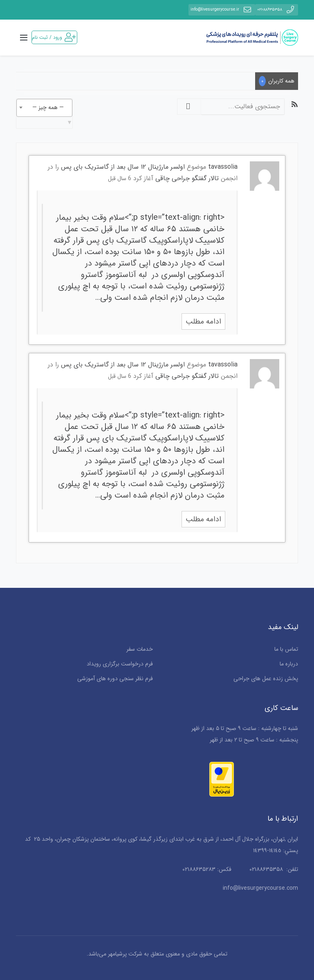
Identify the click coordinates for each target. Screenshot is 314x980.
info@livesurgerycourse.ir (222, 10)
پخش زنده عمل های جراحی (266, 679)
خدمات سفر (140, 649)
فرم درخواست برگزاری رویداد (120, 664)
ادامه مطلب (203, 321)
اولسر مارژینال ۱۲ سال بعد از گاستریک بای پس (123, 167)
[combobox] (44, 108)
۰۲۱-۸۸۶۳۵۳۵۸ (277, 10)
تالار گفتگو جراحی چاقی (187, 178)
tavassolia (223, 167)
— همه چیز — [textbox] (48, 107)
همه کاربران (277, 81)
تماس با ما (286, 649)
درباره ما (289, 664)
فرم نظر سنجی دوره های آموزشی (115, 679)
